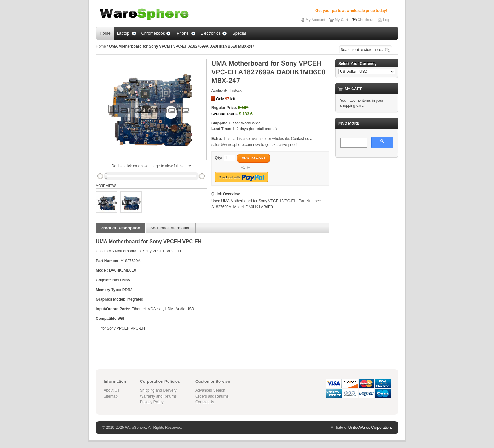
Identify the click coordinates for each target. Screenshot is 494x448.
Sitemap (111, 396)
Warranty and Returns (158, 396)
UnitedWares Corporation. (370, 428)
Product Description (120, 228)
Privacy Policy (152, 402)
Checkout (366, 20)
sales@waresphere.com (232, 145)
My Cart (341, 20)
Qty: (219, 158)
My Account (315, 20)
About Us (111, 390)
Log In (388, 20)
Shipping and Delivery (158, 390)
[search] (353, 143)
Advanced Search (210, 390)
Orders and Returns (212, 396)
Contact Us (205, 402)
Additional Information (170, 228)
